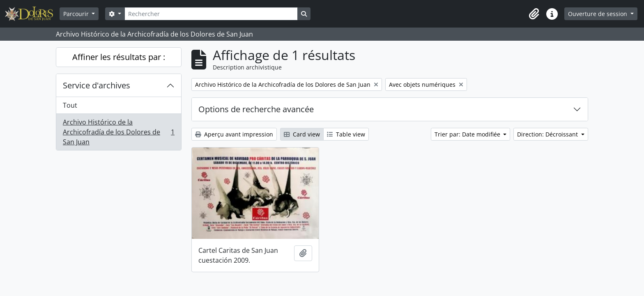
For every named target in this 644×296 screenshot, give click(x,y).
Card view (302, 134)
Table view (346, 134)
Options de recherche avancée (256, 109)
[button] (534, 14)
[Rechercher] (211, 14)
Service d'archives (97, 85)
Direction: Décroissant (548, 134)
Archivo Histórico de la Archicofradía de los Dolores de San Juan (118, 132)
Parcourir (77, 14)
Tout (70, 105)
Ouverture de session (598, 14)
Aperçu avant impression (234, 134)
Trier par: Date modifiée (468, 134)
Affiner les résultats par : (119, 57)
